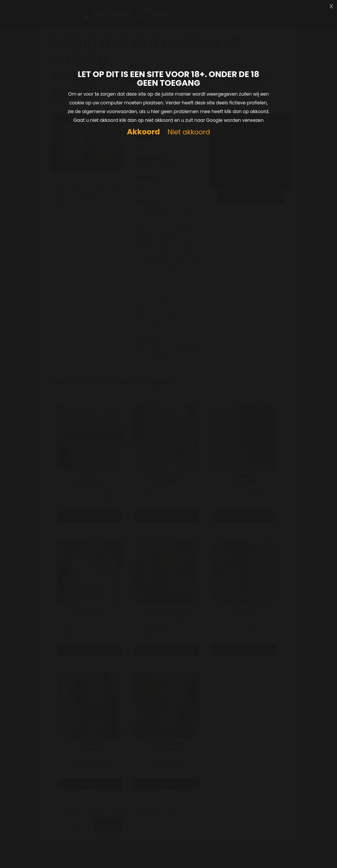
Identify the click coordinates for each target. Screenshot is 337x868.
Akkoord (143, 132)
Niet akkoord (189, 132)
